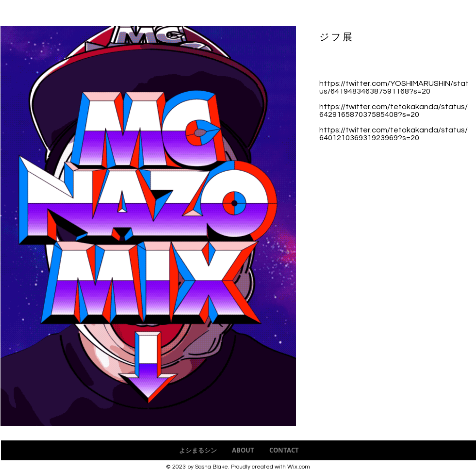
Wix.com (299, 467)
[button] (148, 226)
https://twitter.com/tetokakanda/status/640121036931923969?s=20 (394, 134)
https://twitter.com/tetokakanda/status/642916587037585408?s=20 (394, 111)
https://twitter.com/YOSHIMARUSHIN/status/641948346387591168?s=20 (394, 87)
